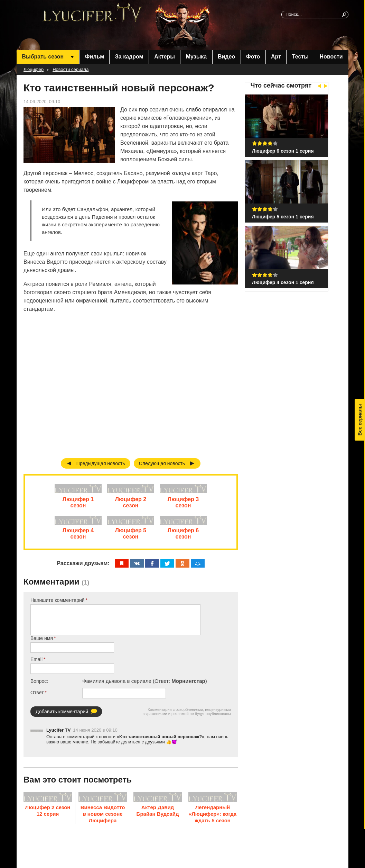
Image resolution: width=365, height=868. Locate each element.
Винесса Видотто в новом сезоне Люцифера (103, 817)
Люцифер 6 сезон (183, 537)
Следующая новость (162, 463)
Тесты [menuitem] (300, 57)
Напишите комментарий (58, 604)
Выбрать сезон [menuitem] (43, 57)
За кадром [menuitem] (129, 57)
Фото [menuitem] (253, 57)
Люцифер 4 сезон (78, 537)
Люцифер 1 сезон (78, 504)
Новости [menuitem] (331, 57)
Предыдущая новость (101, 463)
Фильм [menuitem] (95, 57)
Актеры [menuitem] (165, 57)
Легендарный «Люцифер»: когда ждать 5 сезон (213, 817)
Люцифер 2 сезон (131, 504)
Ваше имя (42, 642)
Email (36, 663)
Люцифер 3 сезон (183, 504)
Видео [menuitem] (226, 57)
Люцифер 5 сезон (131, 537)
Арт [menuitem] (276, 57)
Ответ (37, 696)
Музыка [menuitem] (196, 57)
